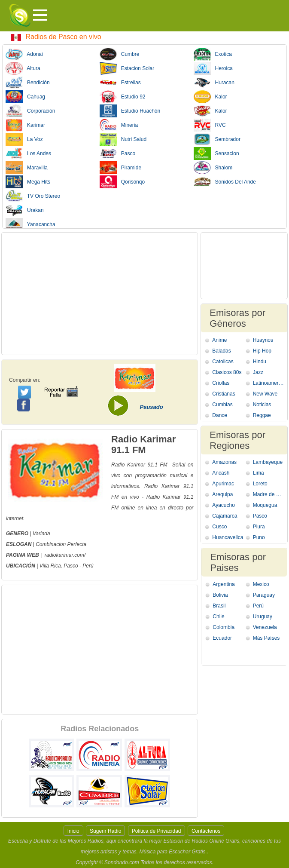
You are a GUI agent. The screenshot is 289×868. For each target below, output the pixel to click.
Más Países (266, 638)
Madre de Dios (269, 494)
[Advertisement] (100, 294)
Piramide (120, 168)
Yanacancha (30, 224)
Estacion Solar (127, 68)
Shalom (213, 168)
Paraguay (264, 595)
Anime (219, 340)
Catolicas (223, 362)
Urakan (25, 210)
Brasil (219, 606)
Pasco (117, 153)
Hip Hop (262, 351)
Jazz (258, 372)
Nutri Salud (123, 139)
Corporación (30, 111)
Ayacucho (223, 505)
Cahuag (25, 97)
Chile (218, 616)
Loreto (260, 484)
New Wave (265, 394)
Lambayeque (268, 462)
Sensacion (216, 153)
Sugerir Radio (105, 831)
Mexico (261, 584)
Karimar (25, 125)
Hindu (260, 362)
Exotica (213, 54)
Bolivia (220, 595)
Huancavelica (228, 537)
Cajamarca (225, 516)
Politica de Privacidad (157, 831)
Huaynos (263, 340)
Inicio (73, 831)
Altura (23, 68)
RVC (210, 125)
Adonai (24, 54)
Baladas (221, 351)
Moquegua (265, 505)
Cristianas (224, 394)
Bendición (28, 83)
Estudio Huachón (130, 111)
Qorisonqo (122, 182)
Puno (259, 537)
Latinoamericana (269, 383)
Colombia (224, 627)
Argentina (224, 584)
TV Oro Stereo (33, 196)
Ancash (221, 473)
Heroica (213, 68)
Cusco (219, 527)
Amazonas (224, 462)
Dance (220, 415)
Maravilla (27, 168)
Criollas (221, 383)
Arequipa (222, 494)
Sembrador (217, 139)
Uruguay (263, 616)
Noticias (262, 405)
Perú (258, 606)
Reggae (262, 415)
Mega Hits (28, 182)
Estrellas (120, 83)
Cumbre (120, 54)
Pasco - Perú (78, 566)
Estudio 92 (123, 97)
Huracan (214, 83)
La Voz (24, 139)
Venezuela (265, 627)
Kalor (210, 97)
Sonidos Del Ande (225, 182)
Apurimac (223, 484)
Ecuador (222, 638)
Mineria (119, 125)
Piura (259, 527)
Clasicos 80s (227, 372)
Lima (259, 473)
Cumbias (222, 405)
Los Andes (28, 153)
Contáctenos (206, 831)
